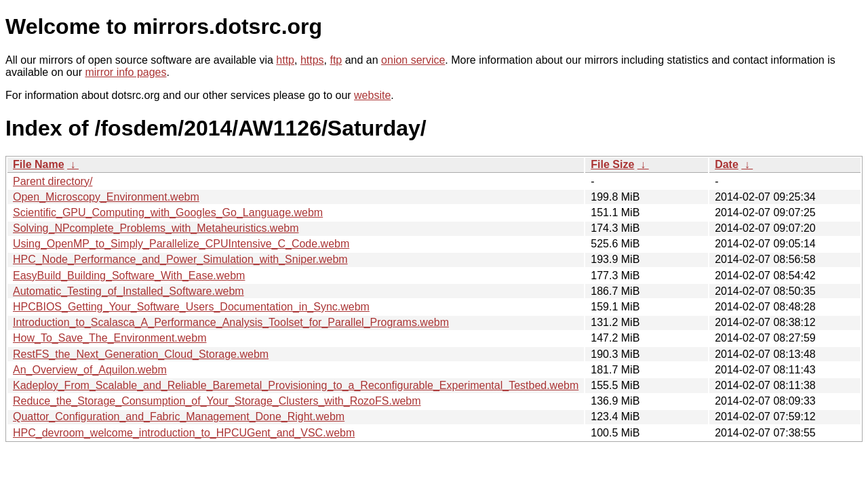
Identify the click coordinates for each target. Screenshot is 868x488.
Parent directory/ (53, 181)
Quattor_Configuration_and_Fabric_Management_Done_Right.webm (179, 416)
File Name (39, 164)
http (285, 60)
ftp (336, 60)
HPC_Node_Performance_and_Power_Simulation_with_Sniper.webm (180, 259)
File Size (612, 164)
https (312, 60)
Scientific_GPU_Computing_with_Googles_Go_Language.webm (168, 212)
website (372, 95)
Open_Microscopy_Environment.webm (106, 197)
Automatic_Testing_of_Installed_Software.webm (129, 291)
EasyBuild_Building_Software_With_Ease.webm (129, 276)
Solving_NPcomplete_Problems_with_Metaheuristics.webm (156, 228)
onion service (413, 60)
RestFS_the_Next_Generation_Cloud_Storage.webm (141, 354)
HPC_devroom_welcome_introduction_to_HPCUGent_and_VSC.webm (184, 433)
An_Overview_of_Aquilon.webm (90, 370)
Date (727, 164)
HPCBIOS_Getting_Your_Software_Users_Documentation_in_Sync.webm (191, 307)
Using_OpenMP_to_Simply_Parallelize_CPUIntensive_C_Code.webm (181, 244)
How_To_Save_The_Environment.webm (110, 338)
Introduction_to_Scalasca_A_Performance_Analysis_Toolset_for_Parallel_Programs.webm (231, 322)
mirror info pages (125, 72)
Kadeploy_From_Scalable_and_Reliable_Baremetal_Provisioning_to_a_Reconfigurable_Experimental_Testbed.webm (296, 385)
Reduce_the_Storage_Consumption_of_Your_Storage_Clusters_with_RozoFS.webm (217, 401)
